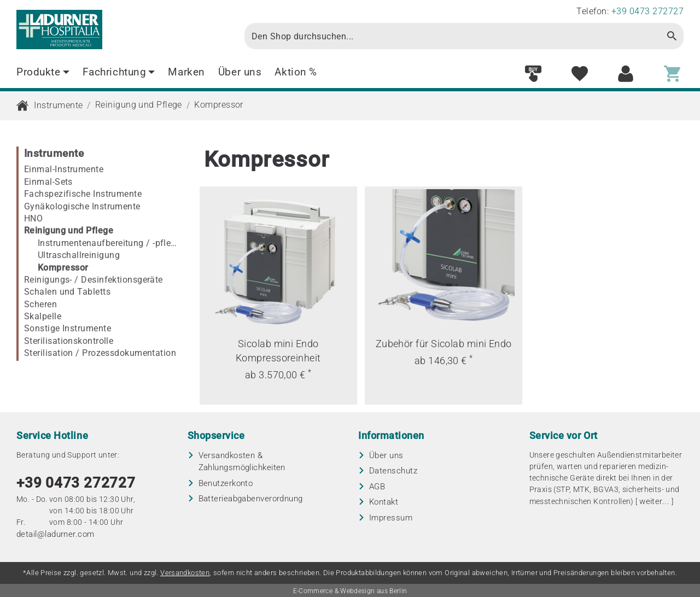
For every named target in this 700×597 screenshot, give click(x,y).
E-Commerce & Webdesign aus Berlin (350, 591)
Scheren (40, 304)
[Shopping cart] (672, 74)
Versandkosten (185, 573)
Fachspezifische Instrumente (83, 194)
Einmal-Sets (48, 182)
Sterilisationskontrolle (69, 341)
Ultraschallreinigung (79, 255)
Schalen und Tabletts (67, 292)
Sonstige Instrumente (68, 328)
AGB (377, 487)
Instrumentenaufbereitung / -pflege (109, 243)
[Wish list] (580, 74)
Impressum (391, 518)
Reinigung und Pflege (139, 105)
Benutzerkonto (226, 483)
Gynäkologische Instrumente (82, 206)
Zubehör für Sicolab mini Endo (444, 344)
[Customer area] (626, 74)
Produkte (43, 72)
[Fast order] (533, 74)
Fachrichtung (119, 72)
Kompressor (219, 105)
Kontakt (384, 502)
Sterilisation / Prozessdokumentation (100, 353)
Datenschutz (393, 471)
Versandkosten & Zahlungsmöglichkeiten (242, 462)
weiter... (654, 501)
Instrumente (58, 105)
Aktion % (296, 72)
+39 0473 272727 (76, 483)
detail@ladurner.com (56, 534)
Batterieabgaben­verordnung (251, 499)
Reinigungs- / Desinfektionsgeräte (94, 280)
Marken (186, 72)
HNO (33, 218)
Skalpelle (43, 316)
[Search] (453, 36)
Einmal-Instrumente (64, 169)
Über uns (240, 72)
